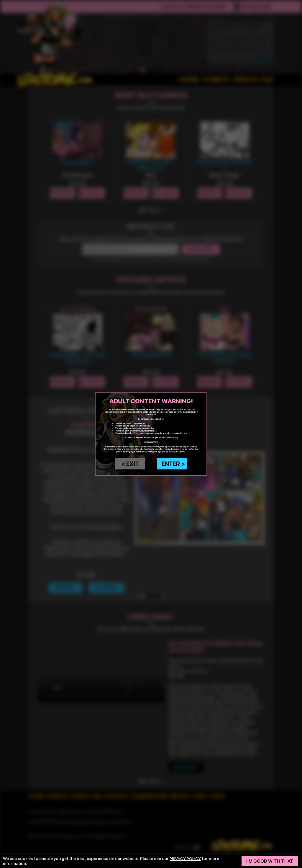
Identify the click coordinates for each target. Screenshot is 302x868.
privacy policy (186, 858)
